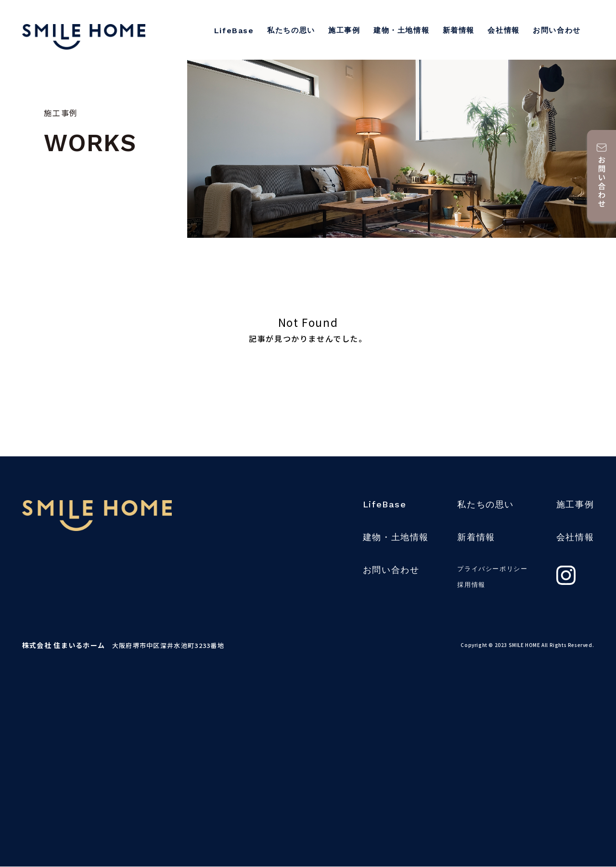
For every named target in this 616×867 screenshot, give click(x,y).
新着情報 (459, 30)
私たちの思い (291, 30)
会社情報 (503, 30)
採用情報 (471, 585)
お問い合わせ (557, 30)
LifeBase (234, 31)
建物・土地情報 (401, 30)
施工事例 (344, 30)
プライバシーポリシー (492, 569)
